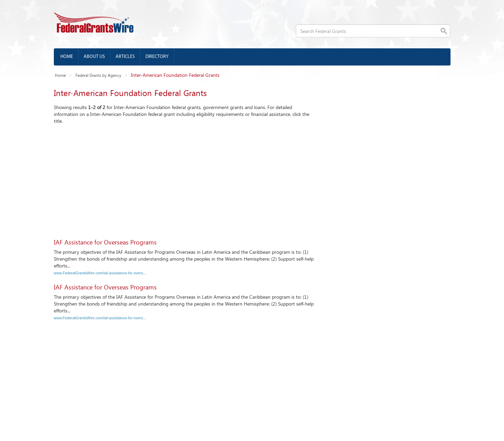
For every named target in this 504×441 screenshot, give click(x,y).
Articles (125, 57)
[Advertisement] (184, 180)
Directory (157, 57)
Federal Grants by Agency (98, 75)
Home (67, 57)
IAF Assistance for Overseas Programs (105, 242)
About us (94, 57)
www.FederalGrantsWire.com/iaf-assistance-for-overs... (100, 273)
